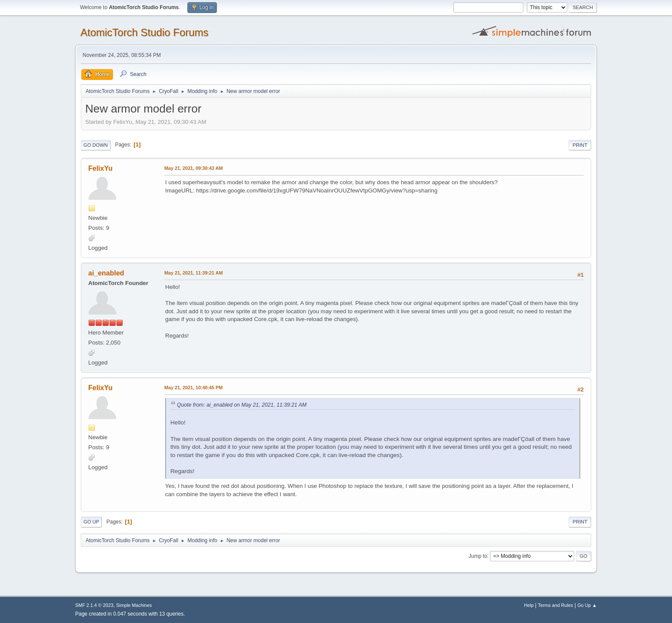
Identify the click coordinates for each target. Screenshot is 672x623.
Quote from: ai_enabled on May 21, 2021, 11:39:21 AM (242, 405)
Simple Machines (134, 605)
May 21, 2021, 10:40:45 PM (193, 388)
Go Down (96, 145)
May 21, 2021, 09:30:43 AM (193, 168)
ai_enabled (106, 273)
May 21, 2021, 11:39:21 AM (193, 273)
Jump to (478, 556)
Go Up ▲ (587, 605)
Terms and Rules (556, 605)
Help (529, 605)
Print (580, 145)
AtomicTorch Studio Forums (145, 32)
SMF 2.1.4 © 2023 (94, 605)
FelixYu (100, 168)
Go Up (91, 522)
